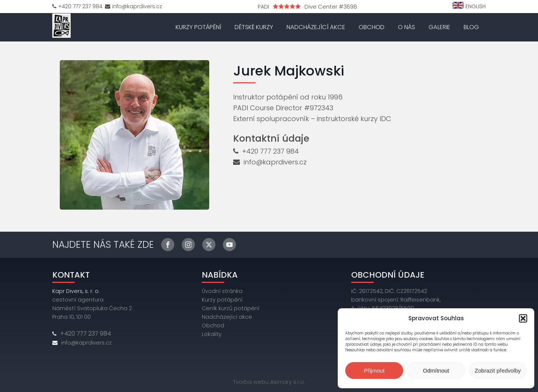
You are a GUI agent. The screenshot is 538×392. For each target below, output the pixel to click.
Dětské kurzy (254, 27)
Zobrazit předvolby (498, 371)
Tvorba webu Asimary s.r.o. (269, 382)
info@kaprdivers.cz (275, 162)
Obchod (372, 27)
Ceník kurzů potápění (231, 308)
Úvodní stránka (222, 291)
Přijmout (374, 371)
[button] (523, 318)
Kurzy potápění (198, 27)
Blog (471, 27)
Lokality (212, 334)
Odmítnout (436, 371)
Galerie (439, 27)
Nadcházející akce (316, 27)
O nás (406, 27)
